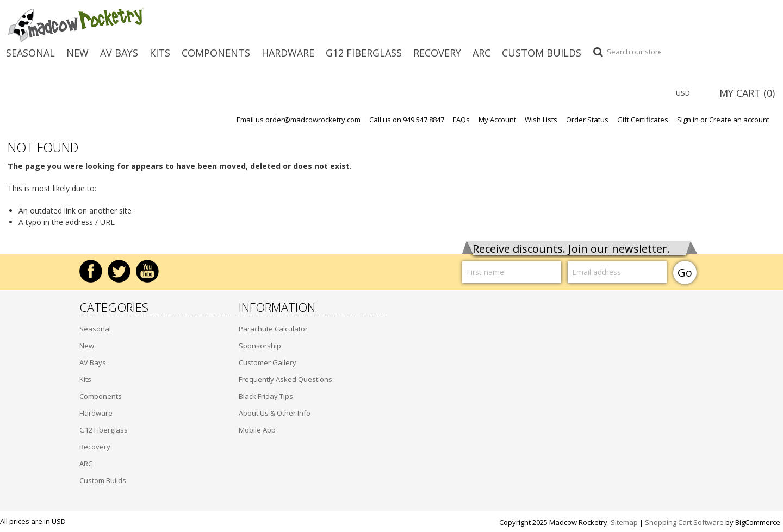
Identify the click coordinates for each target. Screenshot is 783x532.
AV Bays (119, 53)
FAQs (461, 120)
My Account (497, 120)
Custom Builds (542, 53)
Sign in (688, 120)
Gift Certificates (643, 120)
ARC (481, 53)
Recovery (437, 53)
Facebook (91, 271)
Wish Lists (541, 120)
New (77, 53)
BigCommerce (758, 522)
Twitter (119, 271)
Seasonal (30, 53)
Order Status (587, 120)
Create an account (739, 120)
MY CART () (747, 93)
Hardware (288, 53)
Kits (160, 53)
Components (216, 53)
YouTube (147, 271)
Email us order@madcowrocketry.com (299, 120)
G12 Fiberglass (364, 53)
